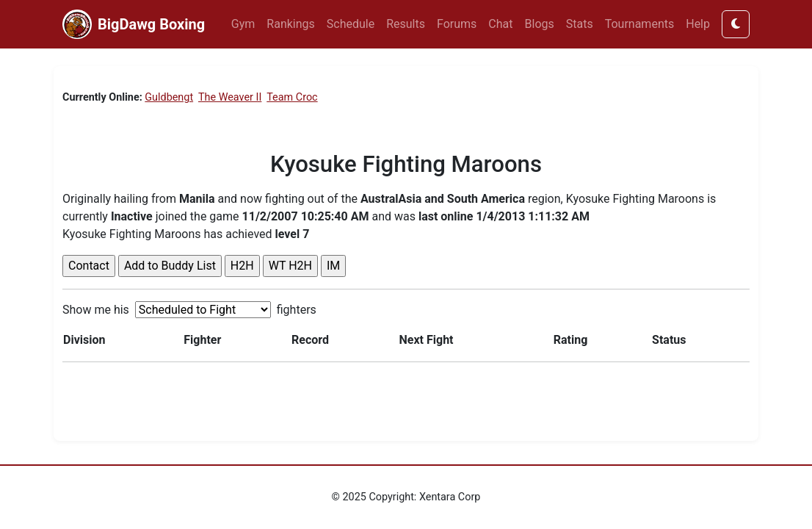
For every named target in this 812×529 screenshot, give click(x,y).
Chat (500, 24)
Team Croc (292, 97)
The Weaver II (230, 97)
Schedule (351, 24)
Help (698, 24)
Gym (243, 24)
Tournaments (640, 24)
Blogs (540, 24)
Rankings (290, 24)
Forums (457, 24)
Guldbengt (169, 97)
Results (406, 24)
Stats (580, 24)
